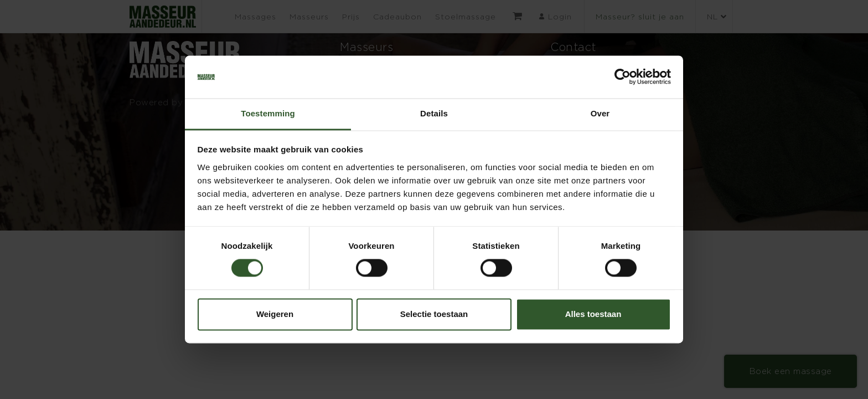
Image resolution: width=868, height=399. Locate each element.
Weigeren (275, 314)
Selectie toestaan (434, 314)
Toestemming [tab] (268, 113)
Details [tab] (434, 113)
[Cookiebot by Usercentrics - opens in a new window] (622, 77)
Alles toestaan (593, 314)
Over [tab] (600, 113)
